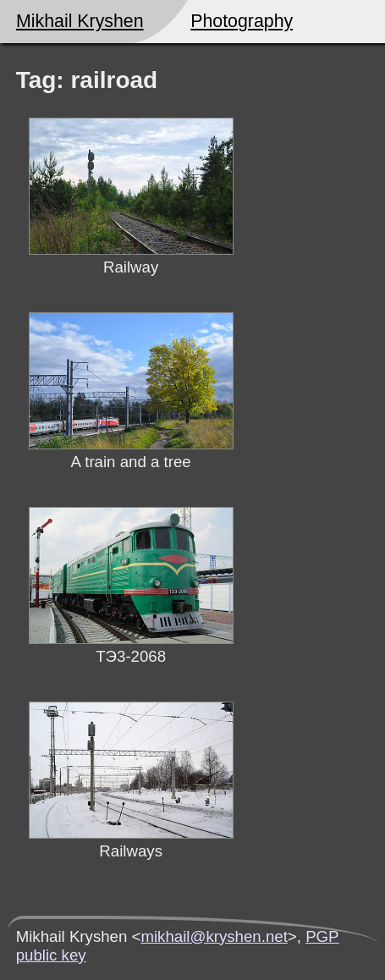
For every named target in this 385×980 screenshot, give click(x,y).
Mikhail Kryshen (80, 21)
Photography (242, 21)
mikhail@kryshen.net (214, 936)
